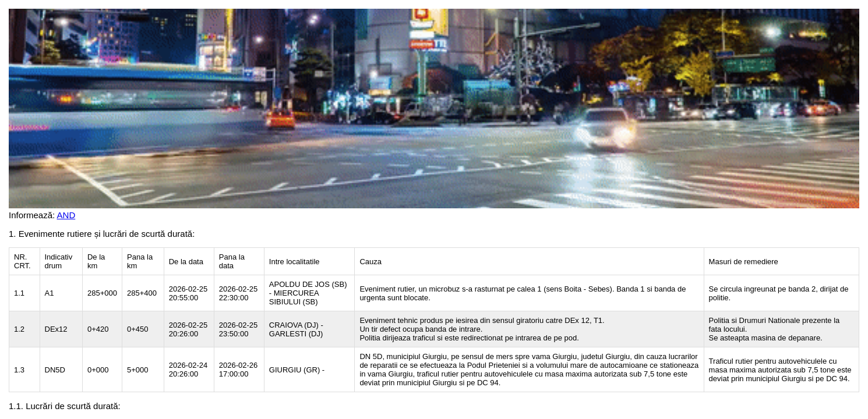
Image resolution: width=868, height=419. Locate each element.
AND (66, 215)
